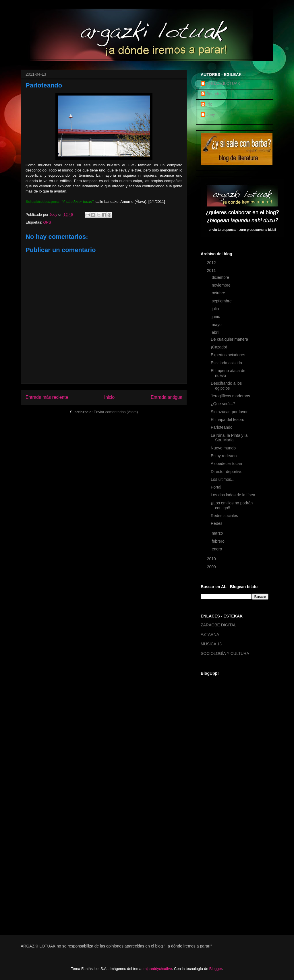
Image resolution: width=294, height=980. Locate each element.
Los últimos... (223, 479)
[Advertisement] (224, 834)
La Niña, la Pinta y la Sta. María (229, 438)
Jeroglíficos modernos (230, 396)
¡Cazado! (219, 347)
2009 (212, 567)
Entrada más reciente (47, 397)
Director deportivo (227, 472)
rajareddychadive (158, 969)
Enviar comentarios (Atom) (116, 412)
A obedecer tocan (226, 464)
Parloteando (222, 427)
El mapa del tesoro (228, 420)
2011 (212, 270)
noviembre (222, 285)
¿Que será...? (223, 404)
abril (216, 332)
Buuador (214, 94)
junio (216, 317)
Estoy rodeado (224, 456)
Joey (211, 115)
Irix (209, 104)
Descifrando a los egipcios (226, 386)
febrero (218, 541)
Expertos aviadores (228, 355)
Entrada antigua (167, 397)
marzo (218, 533)
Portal (216, 487)
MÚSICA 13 (211, 644)
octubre (219, 293)
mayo (217, 325)
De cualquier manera (229, 339)
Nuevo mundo (223, 448)
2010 (212, 559)
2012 (212, 263)
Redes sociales (224, 516)
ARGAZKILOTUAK (223, 83)
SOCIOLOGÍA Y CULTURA (225, 653)
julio (216, 309)
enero (217, 549)
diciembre (221, 277)
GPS (47, 222)
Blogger (216, 969)
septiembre (222, 301)
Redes (216, 523)
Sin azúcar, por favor (229, 412)
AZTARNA (210, 634)
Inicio (109, 397)
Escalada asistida (226, 363)
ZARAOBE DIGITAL (218, 625)
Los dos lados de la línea (233, 495)
